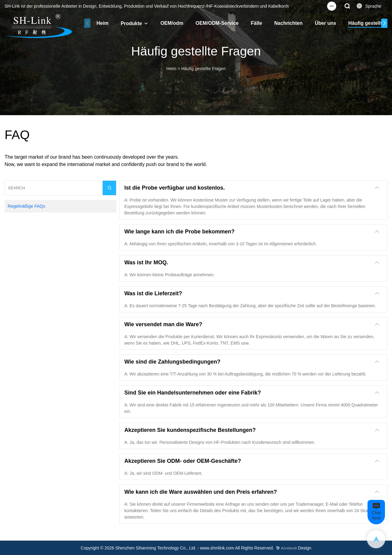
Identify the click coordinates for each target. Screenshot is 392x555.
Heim (102, 23)
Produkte (131, 23)
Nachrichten (288, 23)
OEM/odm (172, 23)
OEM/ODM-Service (217, 23)
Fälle (256, 23)
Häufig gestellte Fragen (204, 69)
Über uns (325, 23)
